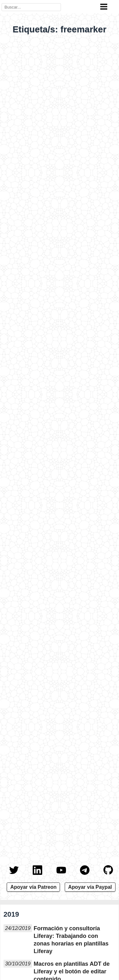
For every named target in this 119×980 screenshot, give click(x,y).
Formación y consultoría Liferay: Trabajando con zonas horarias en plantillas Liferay (71, 940)
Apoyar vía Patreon (33, 887)
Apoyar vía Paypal (90, 887)
